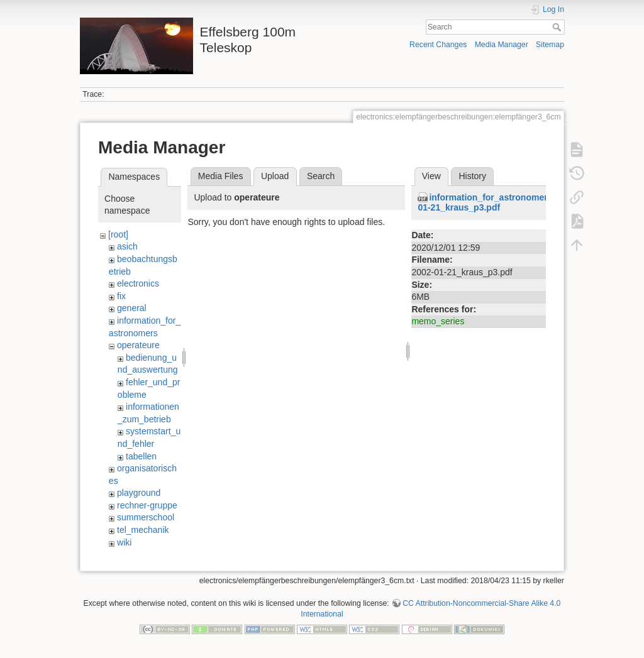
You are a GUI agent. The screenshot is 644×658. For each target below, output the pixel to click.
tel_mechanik (143, 530)
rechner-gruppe (147, 505)
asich (127, 246)
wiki (124, 542)
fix (121, 296)
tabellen (141, 456)
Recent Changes (438, 45)
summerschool (146, 517)
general (132, 308)
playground (139, 493)
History (472, 176)
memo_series (438, 321)
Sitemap (550, 45)
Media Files (221, 176)
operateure (138, 345)
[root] (118, 234)
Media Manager (502, 45)
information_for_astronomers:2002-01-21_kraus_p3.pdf (498, 203)
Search (558, 27)
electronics (138, 283)
